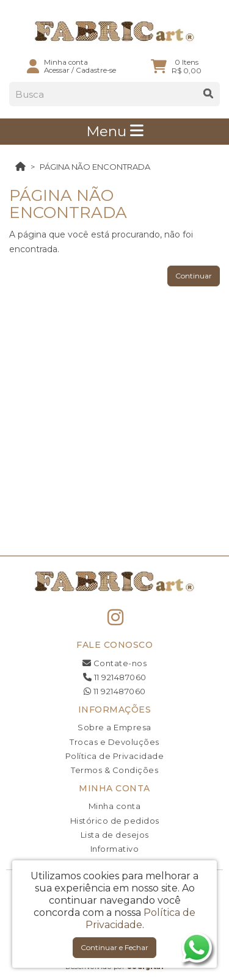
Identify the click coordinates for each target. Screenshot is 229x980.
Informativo (115, 849)
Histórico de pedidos (115, 821)
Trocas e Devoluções (114, 742)
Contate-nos (115, 663)
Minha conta (115, 806)
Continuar (194, 276)
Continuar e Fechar (114, 947)
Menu (115, 131)
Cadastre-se (96, 70)
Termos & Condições (114, 770)
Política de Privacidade (115, 756)
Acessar (57, 70)
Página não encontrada (95, 167)
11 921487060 (115, 677)
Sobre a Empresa (114, 727)
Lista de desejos (115, 835)
